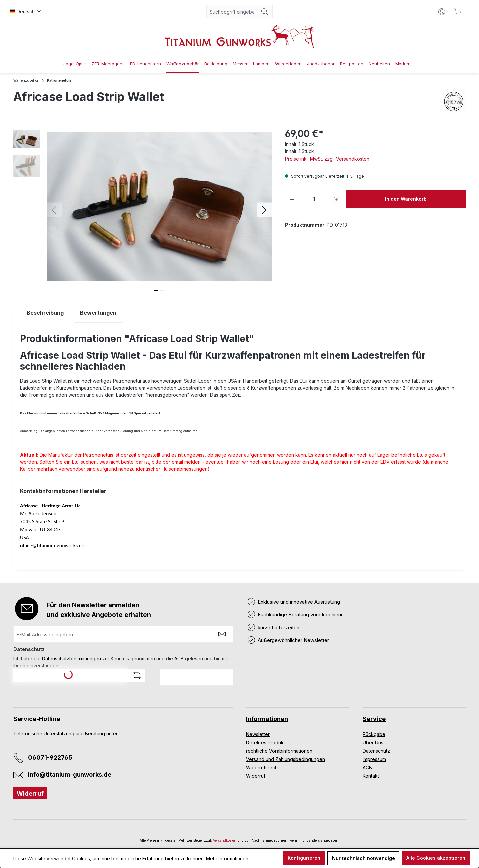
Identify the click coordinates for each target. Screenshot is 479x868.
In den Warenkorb (406, 199)
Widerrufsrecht (263, 767)
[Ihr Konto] (442, 12)
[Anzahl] (314, 199)
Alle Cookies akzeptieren (436, 858)
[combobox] (232, 12)
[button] (264, 210)
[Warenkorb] (458, 12)
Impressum (374, 759)
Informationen (267, 719)
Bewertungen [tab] (98, 313)
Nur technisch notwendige (363, 858)
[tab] (45, 313)
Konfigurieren (304, 858)
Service (374, 719)
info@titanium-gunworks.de (70, 774)
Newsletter (258, 734)
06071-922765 (50, 757)
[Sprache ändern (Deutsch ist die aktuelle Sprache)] (25, 12)
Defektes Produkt (266, 742)
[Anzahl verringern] (292, 199)
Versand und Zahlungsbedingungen (286, 759)
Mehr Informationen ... (229, 859)
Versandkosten (225, 840)
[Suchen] (265, 12)
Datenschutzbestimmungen (72, 659)
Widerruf (30, 793)
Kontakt (371, 776)
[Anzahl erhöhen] (337, 199)
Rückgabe (374, 734)
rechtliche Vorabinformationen (279, 751)
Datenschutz (376, 751)
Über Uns (373, 742)
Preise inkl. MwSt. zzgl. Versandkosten (327, 159)
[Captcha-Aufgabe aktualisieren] (137, 675)
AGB (179, 659)
